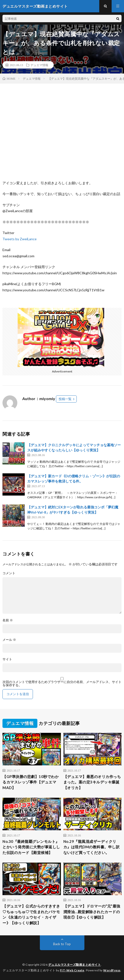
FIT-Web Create (72, 970)
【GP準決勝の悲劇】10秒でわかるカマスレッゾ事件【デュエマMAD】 (31, 782)
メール (9, 640)
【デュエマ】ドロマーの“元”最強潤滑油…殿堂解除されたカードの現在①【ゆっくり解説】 (92, 912)
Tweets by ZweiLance (20, 239)
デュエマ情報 (39, 65)
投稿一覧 (65, 399)
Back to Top (62, 944)
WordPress (112, 970)
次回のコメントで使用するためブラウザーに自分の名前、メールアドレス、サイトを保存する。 (62, 684)
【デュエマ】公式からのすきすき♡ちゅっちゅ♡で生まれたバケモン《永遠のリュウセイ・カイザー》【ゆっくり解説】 (31, 914)
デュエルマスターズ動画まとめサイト (75, 965)
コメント (9, 573)
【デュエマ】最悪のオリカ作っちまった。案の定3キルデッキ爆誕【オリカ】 (92, 782)
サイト (7, 659)
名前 (8, 620)
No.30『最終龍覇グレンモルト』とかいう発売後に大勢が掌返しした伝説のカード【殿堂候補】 (31, 847)
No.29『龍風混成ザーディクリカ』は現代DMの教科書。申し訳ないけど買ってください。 (92, 847)
